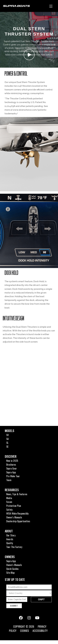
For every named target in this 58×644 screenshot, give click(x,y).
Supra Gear (12, 468)
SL (7, 443)
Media (9, 498)
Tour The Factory (14, 547)
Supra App (11, 472)
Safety (9, 510)
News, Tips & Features (17, 494)
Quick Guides (12, 569)
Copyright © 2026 (24, 626)
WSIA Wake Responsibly (17, 513)
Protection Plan (14, 506)
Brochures (11, 465)
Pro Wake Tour (13, 476)
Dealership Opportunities (18, 521)
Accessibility (40, 631)
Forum (9, 502)
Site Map (10, 573)
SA (7, 439)
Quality (10, 543)
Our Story (11, 535)
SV (7, 435)
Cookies (25, 631)
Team (9, 480)
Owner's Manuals (14, 565)
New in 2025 (12, 461)
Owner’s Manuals (14, 517)
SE (7, 447)
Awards (10, 539)
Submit (14, 606)
